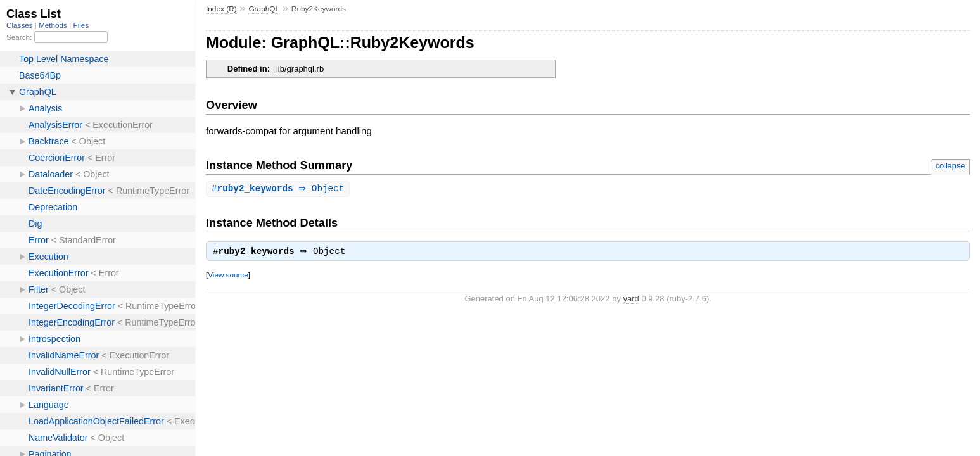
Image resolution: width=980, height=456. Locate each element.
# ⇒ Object (279, 189)
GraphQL (264, 9)
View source (228, 276)
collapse (951, 166)
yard (631, 301)
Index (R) (221, 9)
